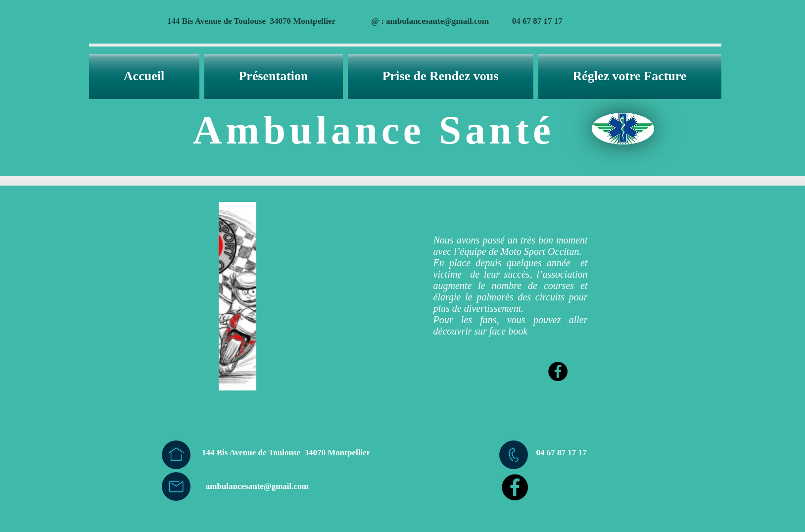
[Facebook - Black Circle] (558, 371)
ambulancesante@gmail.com (437, 21)
